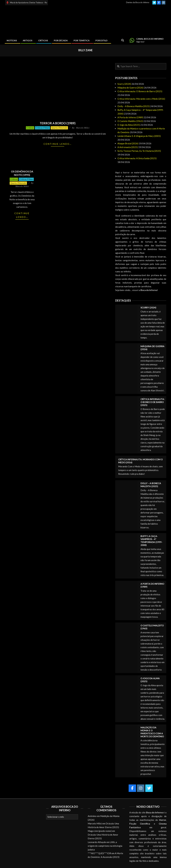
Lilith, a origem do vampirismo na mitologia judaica (105, 846)
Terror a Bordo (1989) (58, 123)
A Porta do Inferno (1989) (130, 117)
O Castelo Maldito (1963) (130, 121)
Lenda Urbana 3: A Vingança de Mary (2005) (139, 136)
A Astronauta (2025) (128, 147)
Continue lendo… (58, 144)
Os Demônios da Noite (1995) (22, 173)
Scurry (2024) (124, 84)
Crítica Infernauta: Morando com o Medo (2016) (141, 99)
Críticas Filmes (42, 128)
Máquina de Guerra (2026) (130, 88)
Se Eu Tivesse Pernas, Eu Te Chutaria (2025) (139, 151)
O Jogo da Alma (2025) (129, 125)
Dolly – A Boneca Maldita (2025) (134, 106)
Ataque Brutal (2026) (128, 143)
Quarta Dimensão (59, 128)
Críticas (30, 128)
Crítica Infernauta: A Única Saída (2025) (137, 158)
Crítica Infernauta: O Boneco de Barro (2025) (140, 91)
